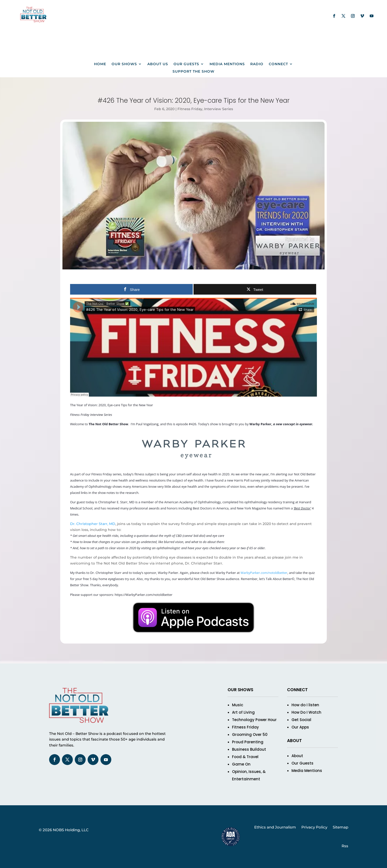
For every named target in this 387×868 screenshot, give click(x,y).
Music (238, 705)
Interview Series (219, 109)
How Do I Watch (306, 712)
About (297, 756)
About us (158, 64)
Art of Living (243, 712)
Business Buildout (249, 749)
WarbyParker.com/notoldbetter (264, 573)
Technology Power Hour (254, 720)
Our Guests (186, 64)
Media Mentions (227, 64)
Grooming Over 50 (250, 735)
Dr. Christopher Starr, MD (93, 524)
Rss (345, 846)
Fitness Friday (190, 109)
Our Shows (124, 64)
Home (100, 64)
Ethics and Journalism (275, 827)
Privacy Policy (314, 827)
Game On (241, 764)
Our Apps (300, 727)
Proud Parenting (248, 742)
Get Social (301, 720)
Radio (257, 64)
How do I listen (305, 705)
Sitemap (340, 827)
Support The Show (193, 72)
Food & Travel (245, 757)
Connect (278, 64)
